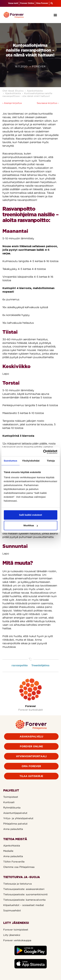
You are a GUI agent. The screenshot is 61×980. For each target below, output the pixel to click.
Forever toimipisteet (16, 930)
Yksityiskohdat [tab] (31, 461)
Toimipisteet (11, 797)
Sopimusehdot (12, 910)
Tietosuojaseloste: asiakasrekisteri (24, 889)
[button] (55, 15)
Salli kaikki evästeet (30, 515)
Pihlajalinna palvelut (15, 824)
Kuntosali (9, 802)
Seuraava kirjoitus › (48, 103)
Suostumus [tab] (10, 461)
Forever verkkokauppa (17, 940)
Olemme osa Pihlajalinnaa (19, 867)
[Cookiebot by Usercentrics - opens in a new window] (43, 452)
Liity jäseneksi (12, 935)
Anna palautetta (13, 829)
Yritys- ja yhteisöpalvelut (18, 818)
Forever (31, 706)
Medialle (8, 851)
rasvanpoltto (20, 665)
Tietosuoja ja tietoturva (17, 884)
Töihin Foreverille (14, 862)
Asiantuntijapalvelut (15, 813)
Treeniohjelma (40, 665)
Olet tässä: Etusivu (13, 91)
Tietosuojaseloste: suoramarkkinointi (25, 894)
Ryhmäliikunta (12, 808)
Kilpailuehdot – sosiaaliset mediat (24, 905)
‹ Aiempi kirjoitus (12, 103)
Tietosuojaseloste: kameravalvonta (24, 900)
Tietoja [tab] (51, 461)
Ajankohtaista (35, 91)
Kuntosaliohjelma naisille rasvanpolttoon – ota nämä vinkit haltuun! (27, 95)
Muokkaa (31, 525)
